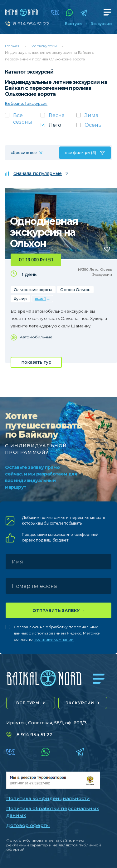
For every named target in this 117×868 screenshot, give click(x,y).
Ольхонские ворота (33, 290)
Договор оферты (28, 825)
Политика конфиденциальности (48, 798)
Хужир (20, 299)
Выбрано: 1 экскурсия (26, 103)
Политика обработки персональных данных (53, 812)
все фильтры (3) (81, 153)
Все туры (73, 24)
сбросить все (24, 153)
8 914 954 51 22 (31, 24)
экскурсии (80, 703)
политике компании (54, 639)
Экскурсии (101, 24)
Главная (12, 46)
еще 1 (40, 298)
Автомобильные (36, 337)
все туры (28, 703)
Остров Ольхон (75, 290)
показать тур (36, 362)
